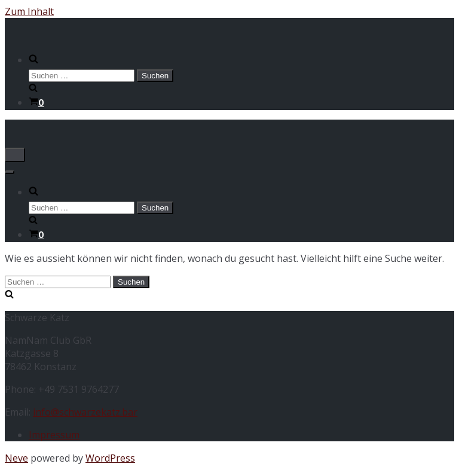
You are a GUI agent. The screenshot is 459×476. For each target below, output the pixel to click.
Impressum (54, 435)
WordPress (110, 458)
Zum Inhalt (29, 11)
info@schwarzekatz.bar (85, 412)
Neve (16, 458)
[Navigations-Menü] (15, 155)
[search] (241, 74)
